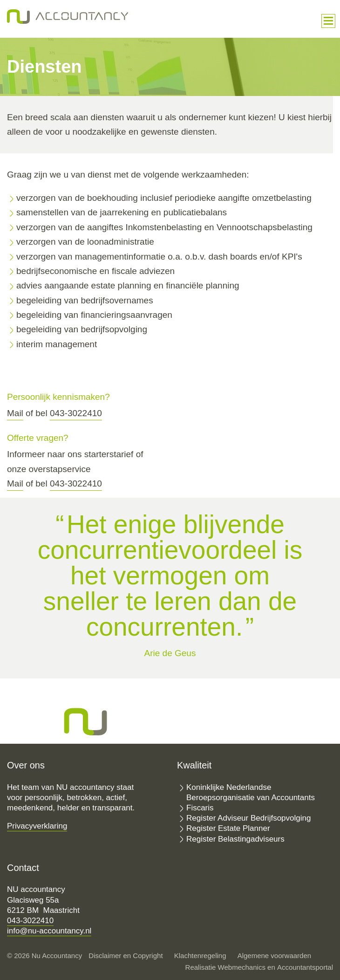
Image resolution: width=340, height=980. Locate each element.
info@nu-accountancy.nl (49, 931)
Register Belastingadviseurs (235, 839)
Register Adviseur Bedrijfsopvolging (248, 818)
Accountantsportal (305, 967)
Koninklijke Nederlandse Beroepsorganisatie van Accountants (251, 792)
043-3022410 (76, 413)
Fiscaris (200, 808)
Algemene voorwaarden (274, 956)
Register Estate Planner (228, 828)
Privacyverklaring (37, 826)
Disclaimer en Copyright (126, 956)
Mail (15, 413)
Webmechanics (242, 967)
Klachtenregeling (200, 956)
